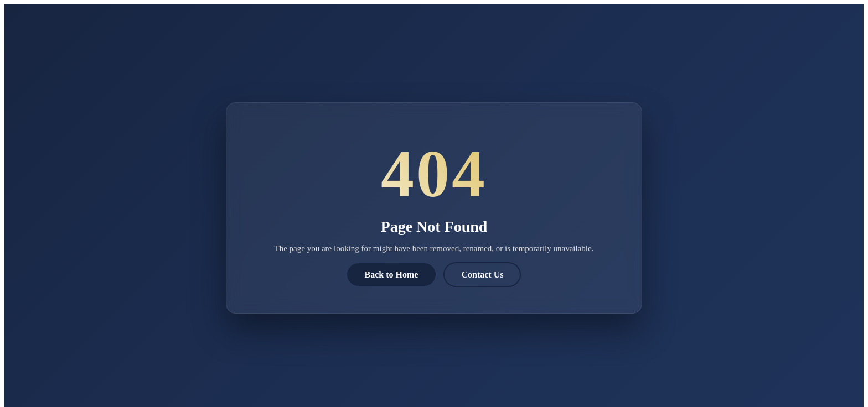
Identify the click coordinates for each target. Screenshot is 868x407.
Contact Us (482, 275)
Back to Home (392, 275)
